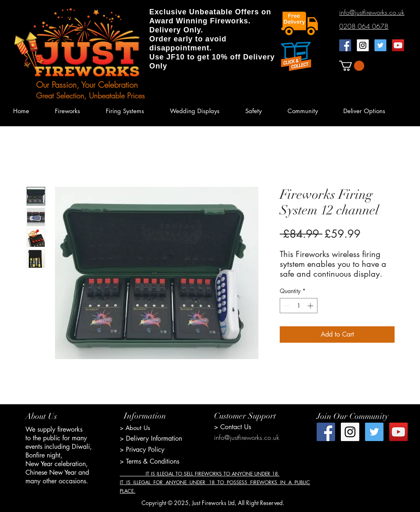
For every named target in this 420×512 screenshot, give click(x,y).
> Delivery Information (151, 438)
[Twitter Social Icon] (380, 45)
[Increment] (311, 306)
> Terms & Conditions (150, 461)
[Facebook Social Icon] (345, 45)
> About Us (135, 428)
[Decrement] (286, 306)
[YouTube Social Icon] (398, 45)
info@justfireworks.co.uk (247, 437)
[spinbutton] (299, 306)
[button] (352, 66)
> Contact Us (233, 427)
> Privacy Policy (142, 449)
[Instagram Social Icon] (363, 45)
